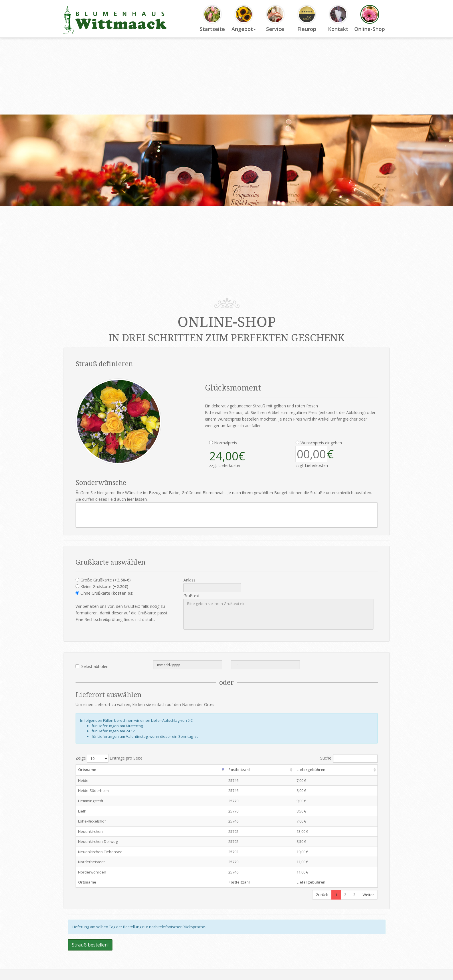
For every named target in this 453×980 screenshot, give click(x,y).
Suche (349, 758)
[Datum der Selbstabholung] (188, 665)
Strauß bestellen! (90, 945)
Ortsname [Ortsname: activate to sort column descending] (87, 770)
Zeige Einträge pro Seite (109, 758)
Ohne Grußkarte (107, 593)
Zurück (322, 895)
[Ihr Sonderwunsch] (227, 515)
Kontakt (338, 19)
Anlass (189, 580)
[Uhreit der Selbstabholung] (266, 665)
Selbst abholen (92, 666)
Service (275, 19)
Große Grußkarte (105, 580)
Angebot (244, 19)
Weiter (368, 895)
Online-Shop (370, 19)
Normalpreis (225, 443)
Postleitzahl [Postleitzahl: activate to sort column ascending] (239, 770)
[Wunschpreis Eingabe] (311, 454)
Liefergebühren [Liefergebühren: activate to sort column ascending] (311, 770)
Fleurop (307, 19)
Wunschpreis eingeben (321, 443)
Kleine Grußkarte (104, 586)
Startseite (212, 19)
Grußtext (192, 596)
